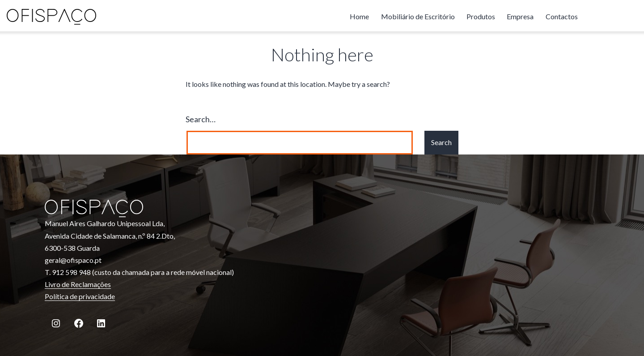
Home (359, 16)
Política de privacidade (80, 296)
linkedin (628, 17)
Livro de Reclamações (78, 284)
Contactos (562, 16)
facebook (610, 17)
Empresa (520, 16)
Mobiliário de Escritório (418, 16)
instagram (593, 17)
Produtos (481, 16)
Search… (201, 119)
